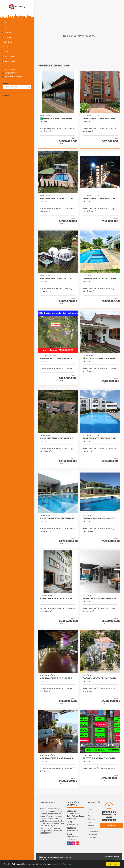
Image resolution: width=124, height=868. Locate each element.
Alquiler (7, 32)
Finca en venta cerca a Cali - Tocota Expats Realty (58, 199)
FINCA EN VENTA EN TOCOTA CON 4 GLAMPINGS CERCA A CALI (58, 278)
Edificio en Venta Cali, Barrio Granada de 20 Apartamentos (58, 598)
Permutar (8, 37)
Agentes (7, 52)
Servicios (8, 42)
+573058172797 (11, 69)
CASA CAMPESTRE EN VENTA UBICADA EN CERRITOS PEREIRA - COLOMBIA (58, 518)
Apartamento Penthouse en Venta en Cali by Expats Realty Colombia (58, 678)
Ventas (6, 28)
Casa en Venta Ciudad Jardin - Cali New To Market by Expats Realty (100, 678)
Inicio (6, 23)
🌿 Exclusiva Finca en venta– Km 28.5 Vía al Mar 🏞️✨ (100, 359)
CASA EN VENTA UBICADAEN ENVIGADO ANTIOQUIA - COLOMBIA (58, 438)
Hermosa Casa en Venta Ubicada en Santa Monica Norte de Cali (100, 598)
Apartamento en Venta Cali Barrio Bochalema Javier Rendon (100, 438)
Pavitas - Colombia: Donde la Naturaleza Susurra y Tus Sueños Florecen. (58, 359)
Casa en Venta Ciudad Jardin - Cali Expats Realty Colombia (100, 278)
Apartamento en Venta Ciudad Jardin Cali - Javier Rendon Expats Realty (100, 199)
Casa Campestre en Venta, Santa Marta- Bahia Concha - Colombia (100, 518)
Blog (6, 47)
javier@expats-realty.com (15, 76)
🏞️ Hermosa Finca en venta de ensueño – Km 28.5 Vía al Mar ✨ (58, 119)
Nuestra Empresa (11, 57)
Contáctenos (9, 61)
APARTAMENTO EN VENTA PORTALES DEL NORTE (100, 119)
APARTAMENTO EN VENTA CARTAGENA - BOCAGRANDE (58, 758)
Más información (65, 864)
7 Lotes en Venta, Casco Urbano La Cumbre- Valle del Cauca (100, 758)
